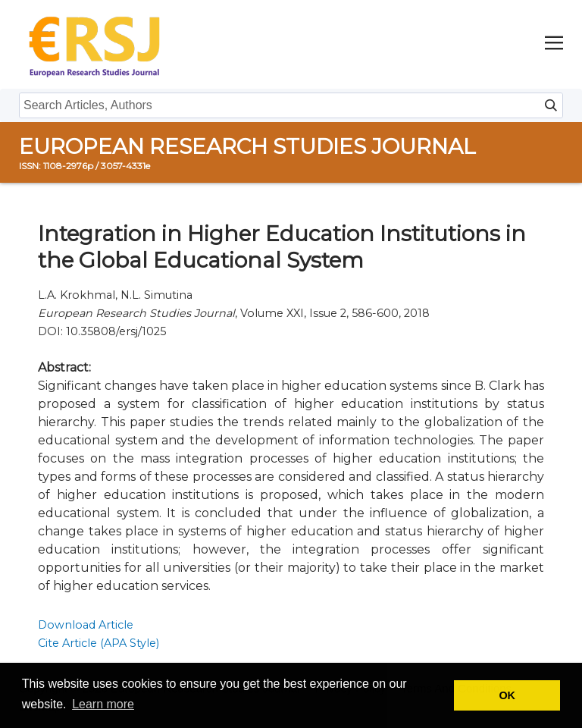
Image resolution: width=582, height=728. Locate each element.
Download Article (86, 625)
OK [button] (507, 695)
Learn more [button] (103, 704)
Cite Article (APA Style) (99, 643)
